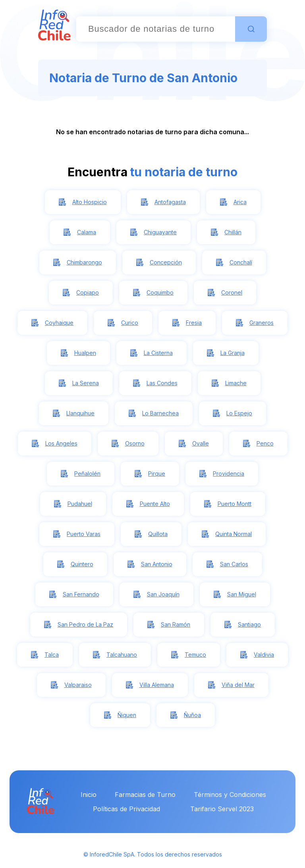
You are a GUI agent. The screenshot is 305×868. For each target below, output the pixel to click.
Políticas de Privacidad (126, 809)
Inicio (89, 795)
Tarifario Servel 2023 (222, 809)
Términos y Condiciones (230, 795)
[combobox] (156, 29)
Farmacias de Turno (145, 795)
